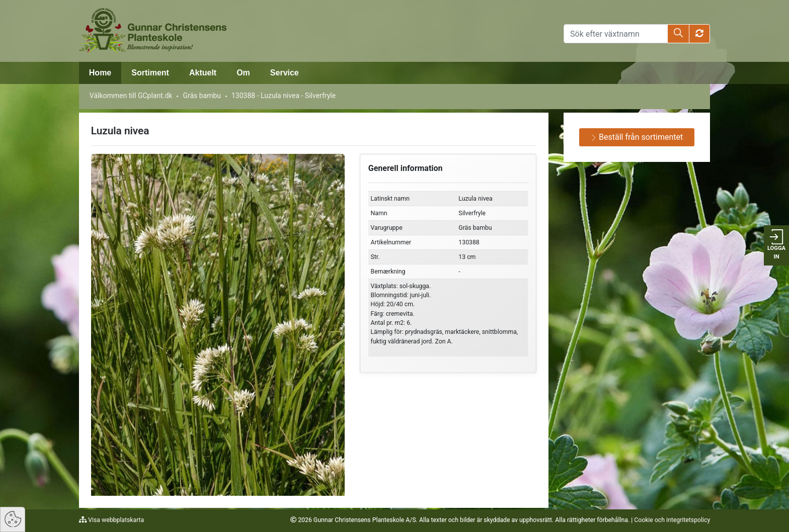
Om (243, 73)
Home (100, 73)
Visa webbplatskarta (115, 520)
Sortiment (150, 73)
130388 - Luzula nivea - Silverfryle (284, 96)
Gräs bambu (202, 96)
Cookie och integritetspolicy (672, 520)
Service (285, 73)
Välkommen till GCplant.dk (131, 96)
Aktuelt (203, 73)
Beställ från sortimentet (637, 137)
